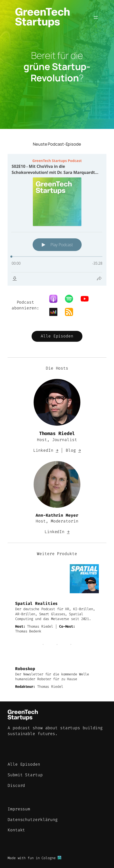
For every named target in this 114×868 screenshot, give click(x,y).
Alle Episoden (57, 336)
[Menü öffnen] (96, 17)
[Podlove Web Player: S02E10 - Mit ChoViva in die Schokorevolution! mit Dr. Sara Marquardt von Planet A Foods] (57, 220)
